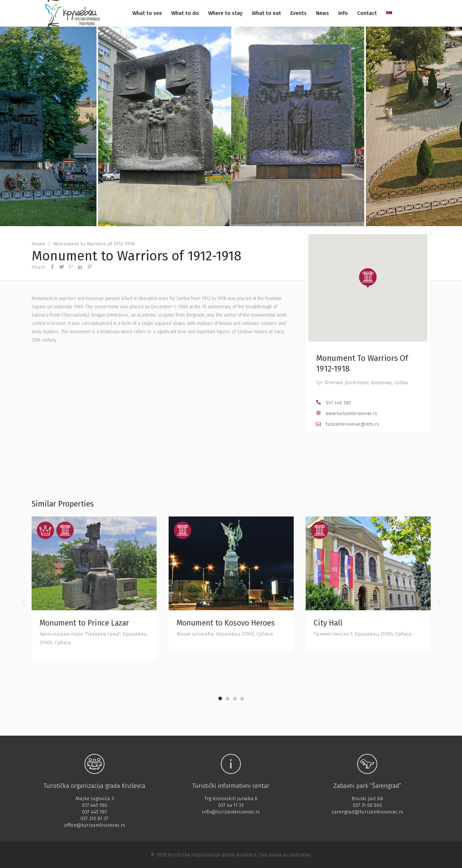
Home (38, 244)
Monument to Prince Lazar (84, 623)
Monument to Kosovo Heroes (226, 623)
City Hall (328, 623)
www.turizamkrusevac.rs (351, 414)
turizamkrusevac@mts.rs (352, 424)
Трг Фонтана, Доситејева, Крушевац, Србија (362, 383)
